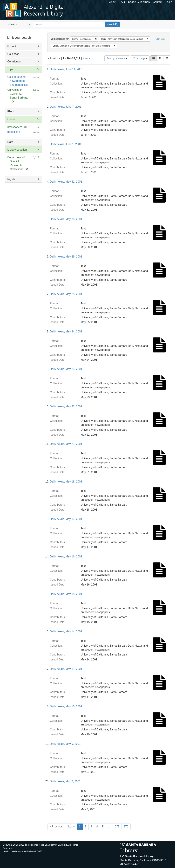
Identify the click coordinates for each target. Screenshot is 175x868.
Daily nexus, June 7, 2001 (66, 107)
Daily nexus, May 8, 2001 (65, 781)
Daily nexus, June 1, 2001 (66, 144)
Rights (11, 179)
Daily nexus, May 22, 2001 (66, 406)
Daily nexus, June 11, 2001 (66, 69)
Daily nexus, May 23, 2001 (66, 369)
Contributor (14, 62)
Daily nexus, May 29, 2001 (66, 257)
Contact (157, 2)
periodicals (14, 132)
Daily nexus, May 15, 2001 (66, 594)
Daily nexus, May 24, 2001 (66, 332)
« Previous (56, 827)
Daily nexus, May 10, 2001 (66, 706)
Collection (13, 54)
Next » (86, 58)
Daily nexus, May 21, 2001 (66, 444)
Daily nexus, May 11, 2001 (66, 669)
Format (12, 46)
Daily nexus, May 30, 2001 (66, 219)
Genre (11, 119)
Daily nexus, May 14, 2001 (66, 631)
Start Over (160, 39)
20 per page (140, 58)
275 (117, 827)
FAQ (122, 2)
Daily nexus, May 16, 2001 (66, 557)
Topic (11, 69)
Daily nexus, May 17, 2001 (66, 519)
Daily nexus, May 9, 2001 (65, 744)
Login (169, 2)
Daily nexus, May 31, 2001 (66, 182)
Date (10, 142)
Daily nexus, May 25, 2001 (66, 294)
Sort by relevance (117, 58)
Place (11, 111)
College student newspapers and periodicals (18, 81)
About (113, 2)
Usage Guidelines (139, 2)
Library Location (17, 150)
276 (126, 827)
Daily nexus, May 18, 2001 (66, 482)
